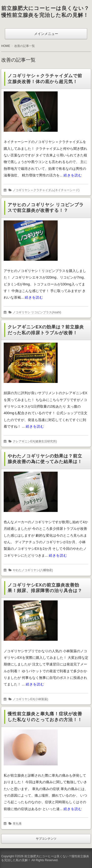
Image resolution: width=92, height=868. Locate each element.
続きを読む (73, 175)
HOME (6, 46)
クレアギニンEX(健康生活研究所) (35, 441)
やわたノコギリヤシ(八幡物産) (33, 570)
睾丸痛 (17, 824)
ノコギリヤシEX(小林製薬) (30, 699)
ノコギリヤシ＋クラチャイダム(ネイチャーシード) (46, 190)
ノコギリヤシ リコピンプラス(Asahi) (37, 312)
